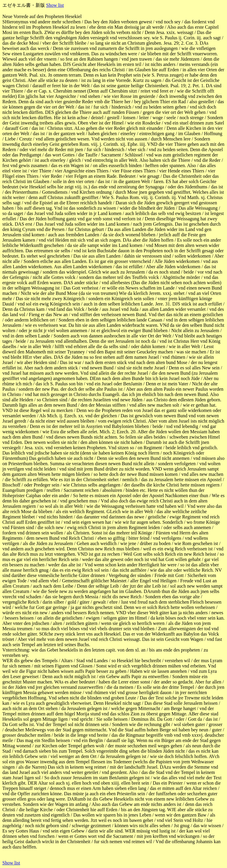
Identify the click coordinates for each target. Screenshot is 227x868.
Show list (55, 5)
